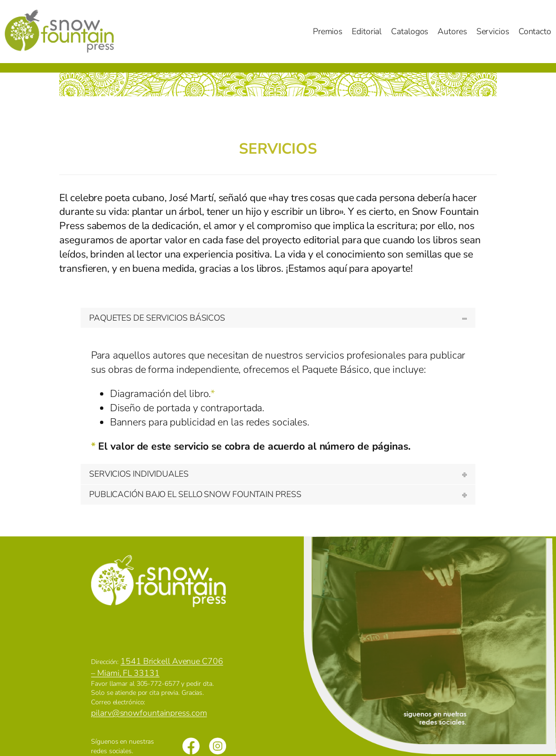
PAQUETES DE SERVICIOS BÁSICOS (157, 318)
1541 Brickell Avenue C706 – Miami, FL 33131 (157, 667)
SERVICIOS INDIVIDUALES (139, 474)
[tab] (278, 318)
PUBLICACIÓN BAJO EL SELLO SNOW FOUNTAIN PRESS (195, 494)
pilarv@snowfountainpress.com (149, 713)
